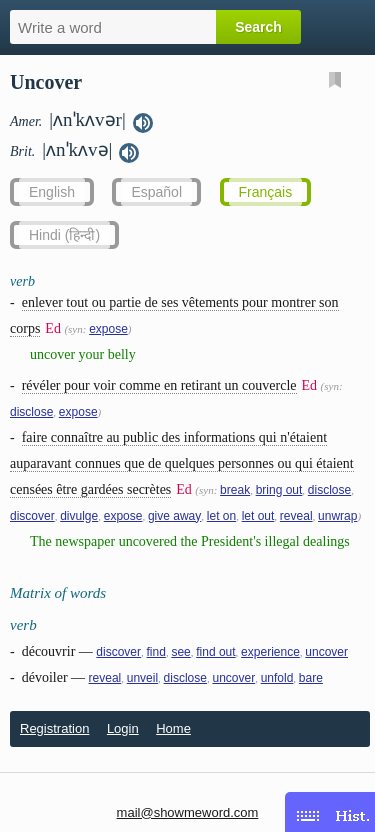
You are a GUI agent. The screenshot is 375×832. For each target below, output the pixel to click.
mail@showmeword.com (188, 812)
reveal (296, 516)
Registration (54, 728)
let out (258, 516)
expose (108, 329)
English (52, 192)
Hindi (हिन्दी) (64, 235)
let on (221, 516)
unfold (277, 678)
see (180, 652)
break (235, 490)
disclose (31, 412)
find (156, 652)
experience (270, 652)
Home (173, 728)
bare (311, 678)
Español (156, 192)
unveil (142, 678)
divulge (79, 516)
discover (32, 516)
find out (215, 652)
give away (174, 516)
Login (123, 728)
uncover (326, 652)
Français (266, 192)
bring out (279, 490)
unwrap (337, 516)
